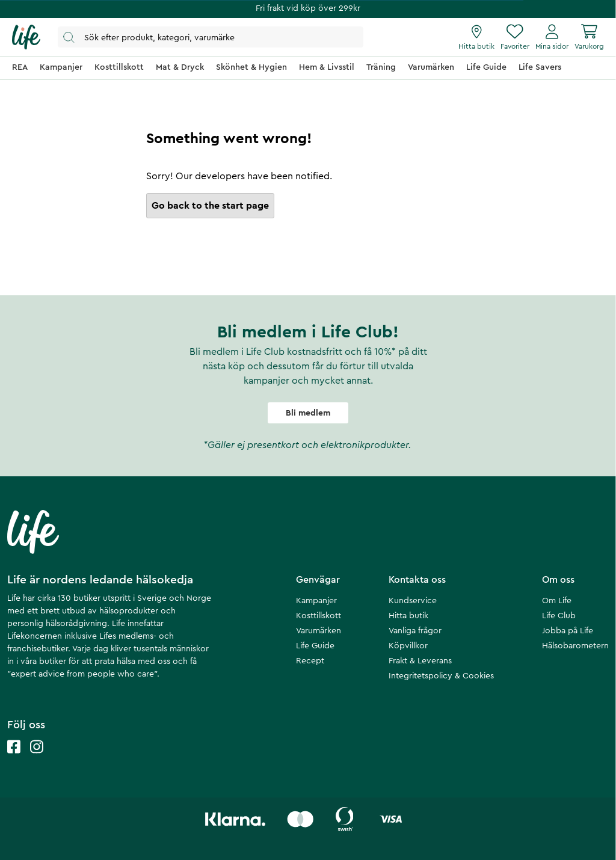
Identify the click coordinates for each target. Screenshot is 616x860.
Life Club (559, 616)
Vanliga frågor (415, 631)
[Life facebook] (14, 759)
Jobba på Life (568, 631)
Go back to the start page (210, 206)
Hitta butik (408, 616)
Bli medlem (308, 413)
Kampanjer (316, 601)
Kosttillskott (319, 616)
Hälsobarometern (575, 646)
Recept (310, 661)
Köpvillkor (408, 646)
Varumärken (319, 631)
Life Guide (315, 646)
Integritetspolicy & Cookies (441, 676)
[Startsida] (26, 37)
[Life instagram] (37, 759)
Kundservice (413, 601)
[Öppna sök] (211, 37)
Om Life (557, 601)
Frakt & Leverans (420, 661)
